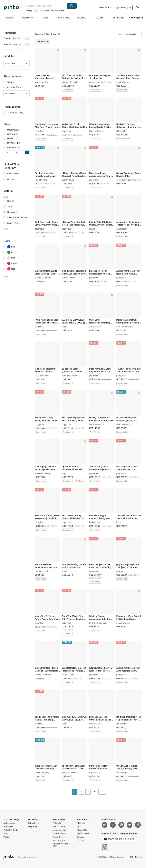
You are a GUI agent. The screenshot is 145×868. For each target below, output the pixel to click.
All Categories (9, 823)
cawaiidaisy (122, 229)
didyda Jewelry (69, 278)
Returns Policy (59, 841)
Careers (80, 837)
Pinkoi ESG (82, 830)
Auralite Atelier (41, 82)
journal (119, 522)
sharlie (92, 229)
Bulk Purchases (59, 827)
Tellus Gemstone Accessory (129, 180)
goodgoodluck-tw (70, 376)
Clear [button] (6, 197)
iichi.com (81, 841)
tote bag (29, 11)
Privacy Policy (58, 837)
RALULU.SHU (41, 376)
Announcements (59, 830)
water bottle (44, 11)
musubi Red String (43, 278)
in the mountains (97, 424)
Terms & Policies (59, 834)
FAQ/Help (57, 823)
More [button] (6, 229)
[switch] (17, 38)
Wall (5, 834)
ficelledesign (95, 522)
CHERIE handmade (125, 327)
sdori (64, 327)
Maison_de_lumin (70, 82)
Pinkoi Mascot (83, 834)
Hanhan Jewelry (96, 131)
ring (36, 11)
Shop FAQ (32, 827)
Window (7, 837)
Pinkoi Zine (8, 827)
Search (72, 6)
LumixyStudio (123, 82)
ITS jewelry (121, 131)
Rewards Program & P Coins (62, 845)
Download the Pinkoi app (119, 839)
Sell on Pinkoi (104, 7)
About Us (81, 823)
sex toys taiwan (58, 11)
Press (79, 827)
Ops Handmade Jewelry (100, 82)
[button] (27, 152)
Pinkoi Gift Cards (11, 830)
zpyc (64, 473)
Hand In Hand (41, 180)
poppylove (39, 131)
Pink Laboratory (124, 424)
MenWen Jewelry (43, 473)
